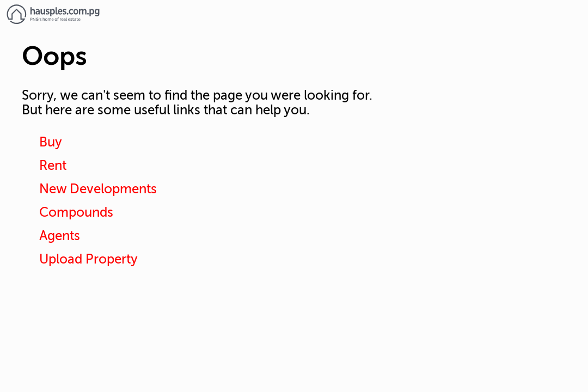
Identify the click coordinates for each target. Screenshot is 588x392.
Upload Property (88, 259)
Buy (51, 142)
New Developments (98, 189)
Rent (53, 166)
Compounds (76, 213)
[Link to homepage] (294, 14)
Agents (60, 236)
